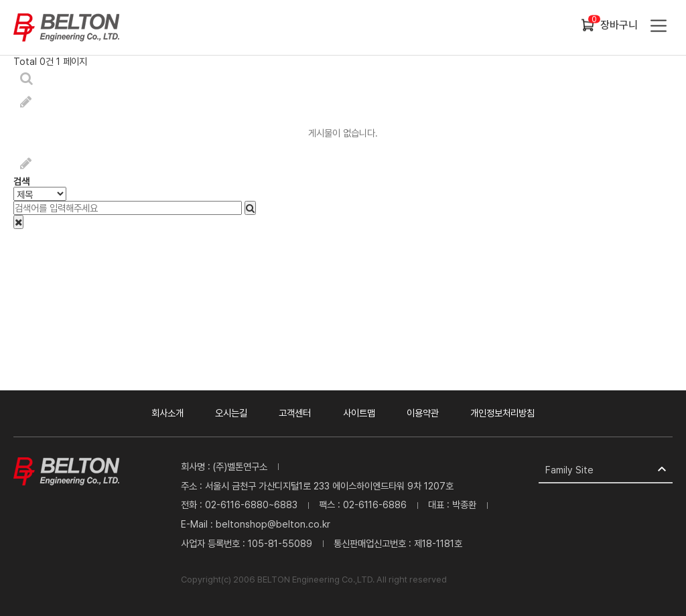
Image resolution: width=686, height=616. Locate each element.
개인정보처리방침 (502, 413)
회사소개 (167, 413)
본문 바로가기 (0, 0)
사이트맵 (359, 413)
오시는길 (231, 413)
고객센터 (295, 413)
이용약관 (423, 413)
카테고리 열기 (657, 27)
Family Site (569, 470)
